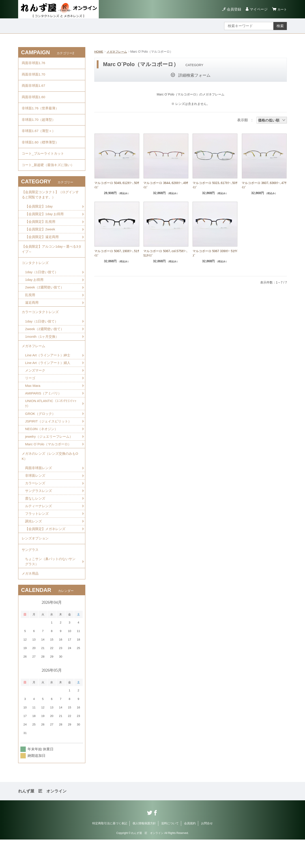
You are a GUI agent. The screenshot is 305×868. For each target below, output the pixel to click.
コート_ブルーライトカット (44, 162)
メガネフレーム (118, 52)
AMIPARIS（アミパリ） (44, 413)
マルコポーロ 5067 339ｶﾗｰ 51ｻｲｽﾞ (215, 253)
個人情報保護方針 (144, 852)
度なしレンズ (36, 522)
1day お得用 (35, 295)
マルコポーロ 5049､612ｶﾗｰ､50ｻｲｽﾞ (117, 185)
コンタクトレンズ (36, 277)
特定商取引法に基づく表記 (110, 852)
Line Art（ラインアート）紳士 (49, 374)
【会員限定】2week (41, 241)
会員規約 (190, 852)
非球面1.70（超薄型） (40, 125)
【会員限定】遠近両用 (43, 249)
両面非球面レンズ (39, 491)
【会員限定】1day (40, 218)
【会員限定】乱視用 (41, 234)
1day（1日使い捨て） (43, 287)
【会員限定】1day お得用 (46, 226)
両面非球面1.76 (34, 64)
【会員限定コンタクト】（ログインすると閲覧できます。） (50, 205)
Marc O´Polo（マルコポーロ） (49, 466)
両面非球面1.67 (34, 88)
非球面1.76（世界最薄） (41, 113)
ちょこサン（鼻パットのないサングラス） (50, 589)
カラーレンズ (36, 507)
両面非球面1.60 (34, 101)
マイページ (257, 9)
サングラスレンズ (39, 514)
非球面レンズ (36, 499)
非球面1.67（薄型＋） (40, 137)
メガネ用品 (31, 601)
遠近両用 (32, 318)
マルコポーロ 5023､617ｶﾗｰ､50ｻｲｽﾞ (215, 185)
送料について (170, 852)
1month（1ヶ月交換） (43, 354)
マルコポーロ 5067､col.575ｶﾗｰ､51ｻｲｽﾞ (166, 253)
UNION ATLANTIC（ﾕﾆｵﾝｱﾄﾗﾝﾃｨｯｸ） (51, 424)
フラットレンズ (38, 538)
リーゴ (30, 397)
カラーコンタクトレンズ (41, 328)
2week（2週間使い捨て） (46, 303)
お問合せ (207, 852)
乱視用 (30, 311)
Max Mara (33, 405)
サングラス (31, 576)
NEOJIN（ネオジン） (42, 450)
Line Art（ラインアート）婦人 (49, 382)
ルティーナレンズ (39, 530)
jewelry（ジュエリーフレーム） (50, 458)
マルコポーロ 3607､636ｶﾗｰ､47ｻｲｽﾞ (264, 185)
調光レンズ (34, 546)
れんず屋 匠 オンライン (42, 820)
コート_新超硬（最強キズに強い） (50, 174)
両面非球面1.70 (34, 76)
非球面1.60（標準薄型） (41, 150)
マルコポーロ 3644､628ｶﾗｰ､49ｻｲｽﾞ (166, 185)
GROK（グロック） (41, 434)
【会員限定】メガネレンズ (47, 554)
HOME (99, 52)
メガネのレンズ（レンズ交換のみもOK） (50, 478)
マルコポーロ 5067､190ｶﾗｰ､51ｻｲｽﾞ (117, 253)
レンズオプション (36, 564)
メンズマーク (36, 390)
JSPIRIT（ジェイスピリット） (50, 442)
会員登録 (233, 9)
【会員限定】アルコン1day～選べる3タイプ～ (52, 262)
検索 (280, 26)
